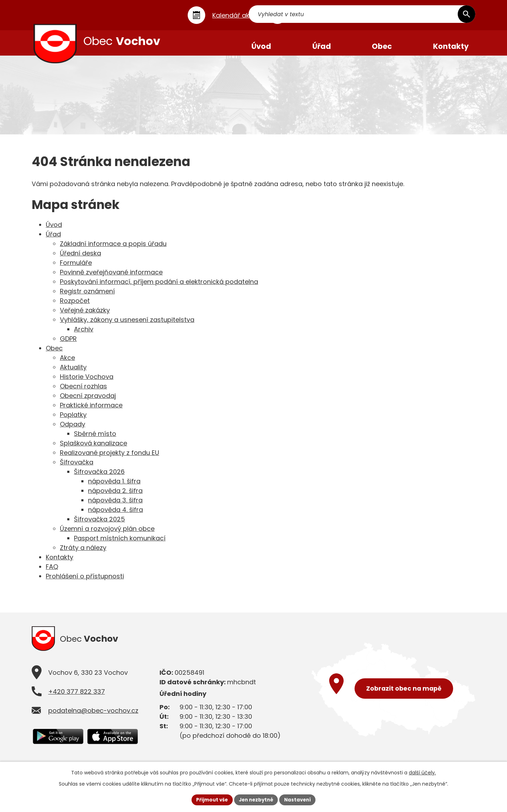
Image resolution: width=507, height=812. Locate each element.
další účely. (422, 772)
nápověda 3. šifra (115, 506)
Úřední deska (80, 259)
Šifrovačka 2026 (99, 478)
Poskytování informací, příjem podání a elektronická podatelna (159, 288)
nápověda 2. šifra (115, 497)
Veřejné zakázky (85, 316)
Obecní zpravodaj (88, 402)
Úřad (53, 240)
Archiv (84, 335)
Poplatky (73, 421)
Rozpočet (75, 307)
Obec (54, 354)
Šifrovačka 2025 (99, 525)
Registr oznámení (87, 297)
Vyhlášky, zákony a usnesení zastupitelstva (127, 326)
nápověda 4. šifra (115, 516)
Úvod (54, 231)
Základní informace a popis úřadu (113, 250)
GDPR (68, 345)
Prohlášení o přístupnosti (85, 582)
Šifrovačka (77, 468)
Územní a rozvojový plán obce (107, 535)
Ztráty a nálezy (83, 554)
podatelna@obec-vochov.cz (93, 719)
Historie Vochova (87, 383)
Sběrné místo (95, 440)
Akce (67, 364)
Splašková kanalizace (93, 449)
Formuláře (76, 269)
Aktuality (73, 373)
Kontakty (60, 563)
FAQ (52, 573)
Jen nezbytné (256, 799)
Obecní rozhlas (83, 392)
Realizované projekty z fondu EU (109, 459)
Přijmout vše (210, 799)
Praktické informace (91, 411)
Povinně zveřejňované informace (111, 278)
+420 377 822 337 (77, 700)
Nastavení (300, 799)
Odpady (73, 430)
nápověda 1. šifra (114, 487)
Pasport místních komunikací (120, 544)
